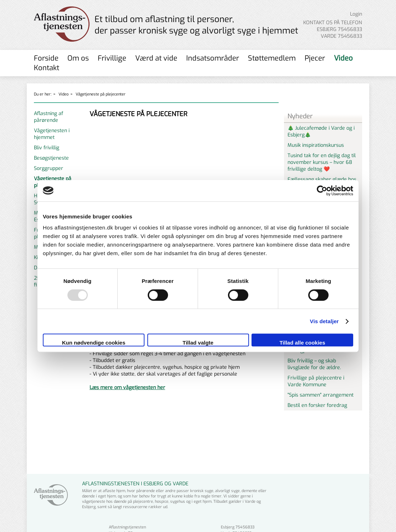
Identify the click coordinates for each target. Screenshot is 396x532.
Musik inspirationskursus (316, 145)
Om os (78, 58)
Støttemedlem (272, 58)
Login (356, 14)
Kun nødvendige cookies (94, 343)
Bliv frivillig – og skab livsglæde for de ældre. (314, 364)
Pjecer (315, 58)
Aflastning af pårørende (49, 117)
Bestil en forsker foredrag (317, 405)
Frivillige (112, 58)
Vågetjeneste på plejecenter (101, 94)
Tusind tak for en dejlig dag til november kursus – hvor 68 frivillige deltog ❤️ (322, 162)
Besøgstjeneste (51, 158)
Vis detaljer (324, 321)
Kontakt (47, 68)
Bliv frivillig (47, 148)
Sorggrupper (49, 168)
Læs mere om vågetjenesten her (127, 388)
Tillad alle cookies (302, 343)
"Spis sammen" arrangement (321, 395)
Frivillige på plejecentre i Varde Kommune (316, 381)
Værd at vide (156, 58)
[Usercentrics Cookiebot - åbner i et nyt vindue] (322, 191)
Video (343, 58)
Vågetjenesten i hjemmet (52, 134)
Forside (46, 58)
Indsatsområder (213, 58)
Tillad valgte (198, 343)
